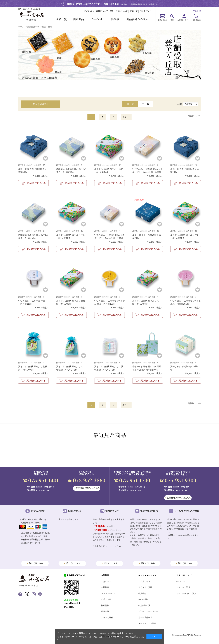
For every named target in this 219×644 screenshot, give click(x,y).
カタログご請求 (183, 587)
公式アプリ (106, 599)
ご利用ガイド (145, 11)
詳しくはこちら (36, 563)
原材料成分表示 (145, 617)
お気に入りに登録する (45, 158)
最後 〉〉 (127, 117)
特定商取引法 (144, 605)
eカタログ (181, 581)
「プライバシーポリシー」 (117, 637)
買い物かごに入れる (36, 183)
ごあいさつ (89, 11)
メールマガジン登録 (147, 623)
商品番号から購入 (137, 19)
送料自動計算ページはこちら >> (107, 546)
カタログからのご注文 (186, 593)
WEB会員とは (145, 599)
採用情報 (105, 605)
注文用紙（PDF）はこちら (88, 488)
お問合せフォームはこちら (179, 498)
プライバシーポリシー (148, 611)
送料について (102, 11)
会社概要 (105, 587)
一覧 (147, 104)
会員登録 (142, 593)
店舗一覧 (134, 11)
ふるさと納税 (107, 617)
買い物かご (197, 20)
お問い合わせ (163, 20)
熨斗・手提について (119, 11)
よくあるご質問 (145, 587)
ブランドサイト (108, 593)
